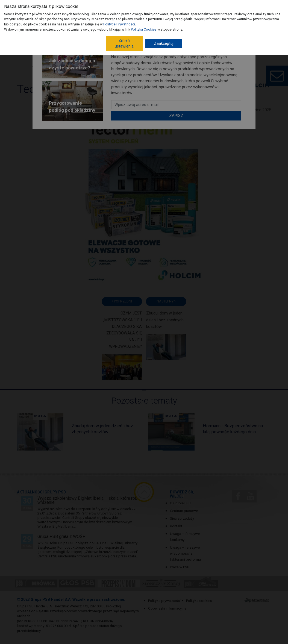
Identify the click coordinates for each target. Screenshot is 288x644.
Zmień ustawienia (124, 43)
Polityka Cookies (144, 29)
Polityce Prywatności (119, 24)
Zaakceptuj (164, 43)
